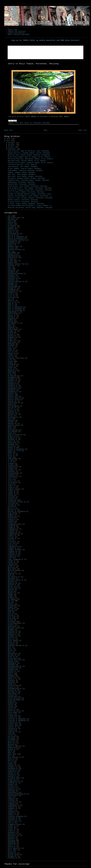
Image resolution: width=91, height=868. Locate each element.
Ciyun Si (11, 296)
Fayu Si (11, 352)
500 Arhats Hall (14, 218)
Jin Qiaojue (13, 483)
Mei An (10, 572)
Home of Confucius (15, 435)
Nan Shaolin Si (14, 577)
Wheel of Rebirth (15, 746)
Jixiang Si (12, 505)
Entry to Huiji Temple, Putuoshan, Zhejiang (26, 192)
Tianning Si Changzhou (17, 719)
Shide (10, 684)
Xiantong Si (13, 770)
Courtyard (12, 298)
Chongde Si (12, 288)
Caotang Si (12, 266)
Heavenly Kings (14, 425)
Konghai (11, 515)
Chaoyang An (13, 278)
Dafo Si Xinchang (15, 310)
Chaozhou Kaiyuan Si (16, 282)
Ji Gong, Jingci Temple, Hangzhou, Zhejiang (26, 204)
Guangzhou (12, 390)
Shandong (11, 665)
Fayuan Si (12, 353)
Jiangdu (11, 464)
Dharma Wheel (13, 329)
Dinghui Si (12, 331)
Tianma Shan (13, 716)
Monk (10, 575)
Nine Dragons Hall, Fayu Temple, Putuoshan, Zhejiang (30, 188)
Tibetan (11, 730)
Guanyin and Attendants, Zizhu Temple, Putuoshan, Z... (30, 196)
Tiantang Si (13, 729)
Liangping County (15, 524)
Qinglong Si (13, 631)
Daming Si (12, 317)
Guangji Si (12, 382)
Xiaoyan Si (12, 772)
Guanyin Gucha (13, 400)
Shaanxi (11, 662)
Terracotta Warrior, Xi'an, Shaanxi (22, 165)
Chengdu (11, 285)
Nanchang (11, 579)
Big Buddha (12, 253)
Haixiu (10, 416)
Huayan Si (12, 448)
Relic (10, 649)
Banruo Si (12, 235)
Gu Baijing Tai (14, 376)
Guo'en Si (12, 409)
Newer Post (9, 130)
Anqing (10, 223)
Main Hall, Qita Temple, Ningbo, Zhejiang (25, 176)
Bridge (10, 259)
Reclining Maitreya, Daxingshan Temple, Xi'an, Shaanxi (30, 159)
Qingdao (11, 630)
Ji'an (10, 462)
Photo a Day (13, 30)
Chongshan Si (13, 291)
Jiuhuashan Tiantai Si (17, 502)
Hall (10, 419)
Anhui (10, 221)
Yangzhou (11, 799)
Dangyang (11, 318)
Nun (9, 602)
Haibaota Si (13, 414)
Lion (10, 540)
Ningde (10, 596)
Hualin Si (12, 441)
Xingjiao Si (13, 783)
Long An (11, 545)
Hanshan (11, 422)
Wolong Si (12, 749)
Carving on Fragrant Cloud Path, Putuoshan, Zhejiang (30, 190)
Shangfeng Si (13, 668)
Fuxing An (12, 365)
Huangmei (11, 444)
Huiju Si (11, 456)
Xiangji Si (12, 765)
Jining (10, 496)
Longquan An (13, 551)
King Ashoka (13, 513)
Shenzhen (11, 682)
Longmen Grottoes (15, 550)
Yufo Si (11, 823)
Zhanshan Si (13, 834)
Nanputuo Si (13, 583)
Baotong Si (12, 243)
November (12, 145)
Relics (10, 650)
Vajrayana (12, 738)
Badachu (11, 229)
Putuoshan (44, 117)
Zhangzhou (12, 832)
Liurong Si (12, 542)
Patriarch (12, 609)
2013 (9, 139)
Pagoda (10, 607)
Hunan (10, 457)
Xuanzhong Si (13, 792)
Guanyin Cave (13, 397)
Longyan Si (12, 556)
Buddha (10, 262)
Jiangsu (11, 465)
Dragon (10, 339)
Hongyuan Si (13, 438)
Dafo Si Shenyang (15, 309)
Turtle (10, 735)
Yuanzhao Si (13, 820)
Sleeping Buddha (14, 700)
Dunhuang (11, 344)
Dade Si (11, 304)
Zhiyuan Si (12, 853)
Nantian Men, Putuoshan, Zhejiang (21, 184)
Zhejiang (46, 123)
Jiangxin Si (13, 470)
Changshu (11, 275)
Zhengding (12, 842)
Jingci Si (12, 486)
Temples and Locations (17, 31)
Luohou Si (12, 563)
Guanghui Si (13, 381)
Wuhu (10, 753)
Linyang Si (12, 539)
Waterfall (12, 743)
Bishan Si (12, 254)
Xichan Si (12, 773)
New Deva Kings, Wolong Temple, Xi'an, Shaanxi (27, 161)
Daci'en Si (12, 302)
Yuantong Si (13, 818)
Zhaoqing (11, 837)
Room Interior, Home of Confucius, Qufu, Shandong (28, 151)
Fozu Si (11, 357)
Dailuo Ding (13, 314)
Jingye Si (12, 494)
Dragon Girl (13, 341)
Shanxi (10, 674)
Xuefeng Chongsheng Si (17, 794)
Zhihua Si (12, 847)
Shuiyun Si (12, 690)
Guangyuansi (13, 389)
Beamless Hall (13, 246)
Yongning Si (13, 807)
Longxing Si (13, 555)
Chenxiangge (13, 286)
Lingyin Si (12, 535)
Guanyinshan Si (14, 403)
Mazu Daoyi (12, 569)
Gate (21, 123)
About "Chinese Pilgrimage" (19, 35)
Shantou (11, 673)
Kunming (11, 518)
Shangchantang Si (15, 666)
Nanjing (11, 582)
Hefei (10, 428)
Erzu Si (11, 347)
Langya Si (12, 519)
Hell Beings (13, 432)
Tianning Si (13, 717)
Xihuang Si (12, 775)
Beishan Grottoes (15, 250)
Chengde (11, 283)
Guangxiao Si (13, 387)
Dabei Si (11, 301)
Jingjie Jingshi (14, 489)
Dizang (10, 333)
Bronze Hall (13, 261)
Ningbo (10, 594)
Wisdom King (13, 748)
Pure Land (12, 617)
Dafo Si (11, 306)
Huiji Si (28, 123)
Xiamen (10, 764)
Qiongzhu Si (13, 636)
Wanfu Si (11, 741)
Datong (10, 321)
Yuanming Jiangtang (16, 816)
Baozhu (10, 245)
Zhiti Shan (12, 850)
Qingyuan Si (13, 633)
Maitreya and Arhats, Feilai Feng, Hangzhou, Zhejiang (30, 208)
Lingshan (11, 531)
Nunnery (11, 604)
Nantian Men (13, 588)
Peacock (11, 610)
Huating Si (12, 446)
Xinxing (11, 786)
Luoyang (11, 564)
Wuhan (10, 751)
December (12, 143)
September (12, 149)
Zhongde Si (12, 856)
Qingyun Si (12, 634)
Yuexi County (13, 821)
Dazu (10, 325)
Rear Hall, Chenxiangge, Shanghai (21, 174)
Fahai (10, 349)
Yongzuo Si (12, 813)
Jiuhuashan (12, 500)
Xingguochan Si (14, 781)
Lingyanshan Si (14, 534)
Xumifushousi (13, 796)
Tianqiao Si (13, 722)
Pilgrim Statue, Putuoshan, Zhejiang (23, 202)
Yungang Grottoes (15, 824)
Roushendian (13, 654)
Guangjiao (12, 384)
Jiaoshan (11, 475)
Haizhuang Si (13, 417)
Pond (10, 612)
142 (16, 123)
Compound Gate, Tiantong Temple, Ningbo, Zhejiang (28, 180)
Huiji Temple (25, 117)
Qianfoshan (12, 626)
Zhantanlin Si (13, 836)
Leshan (10, 523)
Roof (10, 652)
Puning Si (12, 615)
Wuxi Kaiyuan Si (14, 757)
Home (45, 130)
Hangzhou (11, 420)
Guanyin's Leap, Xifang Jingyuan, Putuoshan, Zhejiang (30, 198)
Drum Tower (12, 342)
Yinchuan (11, 800)
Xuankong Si (13, 789)
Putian (10, 620)
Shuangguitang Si (15, 689)
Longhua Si (12, 548)
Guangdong (12, 377)
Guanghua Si (13, 379)
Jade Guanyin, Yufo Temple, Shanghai (23, 167)
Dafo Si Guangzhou (15, 307)
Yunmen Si (12, 826)
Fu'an (10, 360)
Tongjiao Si (13, 732)
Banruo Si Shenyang (16, 238)
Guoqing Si (12, 411)
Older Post (82, 130)
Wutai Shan (12, 754)
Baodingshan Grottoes (16, 240)
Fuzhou (10, 368)
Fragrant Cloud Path (16, 358)
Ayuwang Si (12, 227)
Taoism (10, 708)
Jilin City (12, 481)
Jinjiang (11, 497)
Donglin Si (12, 336)
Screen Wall (13, 658)
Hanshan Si (12, 424)
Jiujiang (11, 503)
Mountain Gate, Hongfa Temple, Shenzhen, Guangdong (29, 155)
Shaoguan (11, 676)
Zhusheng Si (13, 858)
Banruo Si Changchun (16, 237)
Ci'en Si (11, 294)
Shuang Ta (12, 687)
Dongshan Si (13, 337)
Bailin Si (12, 231)
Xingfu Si (12, 780)
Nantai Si (12, 587)
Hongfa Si (12, 436)
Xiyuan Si (12, 788)
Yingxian (11, 804)
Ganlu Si (11, 369)
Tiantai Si (12, 727)
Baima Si (11, 232)
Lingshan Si (13, 532)
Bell (10, 251)
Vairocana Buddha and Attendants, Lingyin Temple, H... (30, 206)
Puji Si (11, 614)
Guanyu (10, 405)
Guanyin (11, 395)
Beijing (11, 248)
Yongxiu (11, 810)
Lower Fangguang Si (16, 559)
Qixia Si (11, 639)
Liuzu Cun (12, 543)
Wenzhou (11, 745)
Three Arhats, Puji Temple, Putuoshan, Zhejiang (27, 186)
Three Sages (13, 713)
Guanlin (11, 393)
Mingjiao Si (13, 574)
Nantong (11, 590)
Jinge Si (11, 488)
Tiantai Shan (13, 725)
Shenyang (11, 681)
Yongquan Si (13, 808)
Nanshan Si (12, 585)
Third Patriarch (14, 711)
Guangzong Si (13, 392)
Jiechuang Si (13, 476)
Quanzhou (11, 644)
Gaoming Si (12, 371)
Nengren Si (12, 593)
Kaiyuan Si (12, 510)
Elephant (11, 345)
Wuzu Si (11, 761)
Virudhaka (12, 740)
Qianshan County (14, 628)
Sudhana (11, 703)
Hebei (10, 427)
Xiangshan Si (13, 768)
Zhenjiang (12, 844)
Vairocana (12, 737)
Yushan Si (12, 831)
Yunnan (10, 828)
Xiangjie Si (13, 767)
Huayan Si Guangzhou (16, 449)
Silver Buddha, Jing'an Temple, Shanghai (24, 169)
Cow (9, 299)
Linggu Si (12, 527)
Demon (10, 326)
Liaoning (11, 526)
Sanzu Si (11, 657)
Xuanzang (11, 791)
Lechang (11, 521)
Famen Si (11, 350)
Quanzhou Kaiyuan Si (16, 646)
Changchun (12, 270)
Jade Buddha (13, 459)
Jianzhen (11, 472)
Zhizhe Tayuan (13, 855)
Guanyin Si (12, 401)
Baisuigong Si (13, 234)
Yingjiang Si (13, 802)
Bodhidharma (13, 256)
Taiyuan (11, 706)
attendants (12, 226)
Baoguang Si (13, 242)
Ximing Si (12, 776)
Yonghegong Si (13, 805)
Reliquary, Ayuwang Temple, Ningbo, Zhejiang (26, 178)
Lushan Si (12, 566)
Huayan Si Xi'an (14, 451)
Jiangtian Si (13, 467)
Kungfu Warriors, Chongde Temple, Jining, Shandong (29, 153)
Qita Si (11, 638)
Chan (10, 269)
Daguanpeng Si (13, 312)
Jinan (10, 484)
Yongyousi (12, 812)
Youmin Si (12, 815)
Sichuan (11, 695)
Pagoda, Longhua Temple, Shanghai (21, 173)
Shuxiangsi (12, 693)
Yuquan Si (12, 829)
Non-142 (11, 601)
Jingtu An (12, 492)
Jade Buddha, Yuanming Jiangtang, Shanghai (25, 171)
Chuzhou (11, 293)
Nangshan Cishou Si (16, 580)
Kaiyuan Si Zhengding (16, 511)
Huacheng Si (13, 440)
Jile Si (11, 478)
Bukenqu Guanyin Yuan (16, 264)
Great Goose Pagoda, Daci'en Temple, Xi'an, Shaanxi (29, 157)
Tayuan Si (12, 709)
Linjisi (11, 537)
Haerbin (11, 412)
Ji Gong (11, 460)
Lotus (10, 558)
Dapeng (10, 320)
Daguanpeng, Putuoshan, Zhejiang (21, 182)
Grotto (10, 374)
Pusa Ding (12, 618)
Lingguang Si (13, 529)
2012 (9, 141)
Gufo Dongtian (13, 406)
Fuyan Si (11, 366)
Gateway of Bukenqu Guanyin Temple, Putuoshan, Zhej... (30, 194)
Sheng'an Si (13, 679)
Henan (10, 433)
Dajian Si (12, 315)
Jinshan (11, 499)
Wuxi (10, 756)
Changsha (11, 272)
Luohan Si (12, 561)
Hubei (10, 452)
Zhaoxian (11, 839)
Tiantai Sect (13, 724)
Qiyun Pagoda (13, 641)
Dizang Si (12, 334)
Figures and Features (16, 33)
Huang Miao (12, 443)
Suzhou (10, 705)
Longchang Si (13, 547)
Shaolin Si (12, 677)
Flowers (11, 355)
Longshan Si (13, 553)
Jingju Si (12, 491)
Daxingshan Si (13, 323)
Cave (10, 267)
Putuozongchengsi (15, 623)
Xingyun (11, 784)
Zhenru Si (12, 845)
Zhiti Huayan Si (14, 848)
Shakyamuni (12, 663)
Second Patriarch (15, 660)
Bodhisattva (13, 258)
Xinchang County (14, 778)
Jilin (10, 480)
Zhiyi (10, 852)
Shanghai (11, 670)
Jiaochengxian (13, 473)
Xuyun (10, 797)
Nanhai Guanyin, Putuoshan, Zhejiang (23, 200)
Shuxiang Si (13, 692)
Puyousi (11, 625)
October (12, 147)
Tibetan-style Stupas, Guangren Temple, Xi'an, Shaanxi (30, 163)
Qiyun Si (11, 642)
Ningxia (11, 598)
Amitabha (11, 219)
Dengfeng (11, 328)
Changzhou (12, 277)
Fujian (10, 361)
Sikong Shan (13, 697)
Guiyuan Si (12, 408)
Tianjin (11, 714)
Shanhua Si (12, 671)
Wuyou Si (11, 759)
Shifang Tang (13, 685)
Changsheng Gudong (15, 274)
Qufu (10, 647)
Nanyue (10, 591)
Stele (10, 701)
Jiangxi (11, 468)
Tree (10, 733)
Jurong (10, 507)
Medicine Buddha (14, 571)
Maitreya (11, 567)
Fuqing (10, 363)
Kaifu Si (11, 508)
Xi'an (10, 762)
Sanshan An (12, 655)
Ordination (12, 606)
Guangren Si (13, 385)
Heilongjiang (13, 430)
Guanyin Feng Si (14, 398)
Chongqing (12, 290)
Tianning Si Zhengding (17, 721)
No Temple (12, 599)
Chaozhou (11, 280)
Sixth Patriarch (14, 698)
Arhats (10, 224)
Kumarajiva (12, 516)
